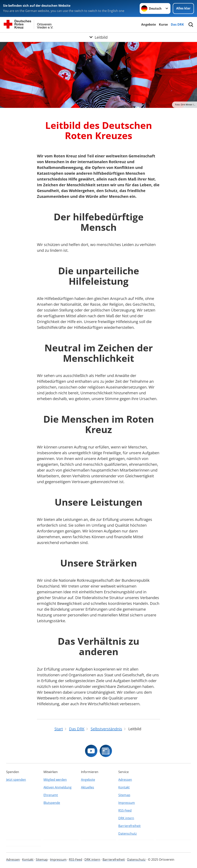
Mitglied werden (55, 780)
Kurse (163, 24)
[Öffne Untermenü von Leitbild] (98, 37)
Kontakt (124, 787)
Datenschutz (128, 834)
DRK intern (126, 818)
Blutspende (52, 803)
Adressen (125, 780)
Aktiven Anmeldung (58, 787)
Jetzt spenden (16, 780)
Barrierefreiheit (129, 826)
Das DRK (177, 24)
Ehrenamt (51, 795)
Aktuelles (88, 787)
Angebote (149, 24)
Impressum (127, 803)
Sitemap (124, 795)
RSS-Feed (125, 810)
